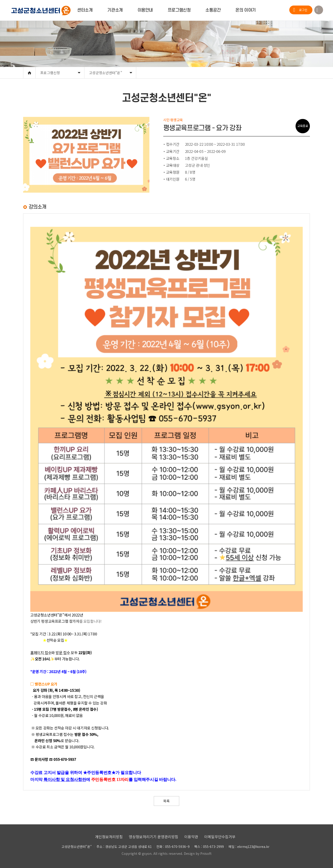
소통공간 (213, 10)
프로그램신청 (179, 10)
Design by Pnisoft (198, 853)
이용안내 (145, 10)
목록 (166, 801)
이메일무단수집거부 (220, 837)
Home (29, 73)
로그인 (303, 10)
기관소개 (115, 10)
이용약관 (191, 837)
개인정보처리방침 (109, 837)
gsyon (147, 853)
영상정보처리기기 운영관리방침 (154, 837)
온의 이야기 (245, 10)
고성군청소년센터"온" (106, 73)
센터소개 (85, 10)
